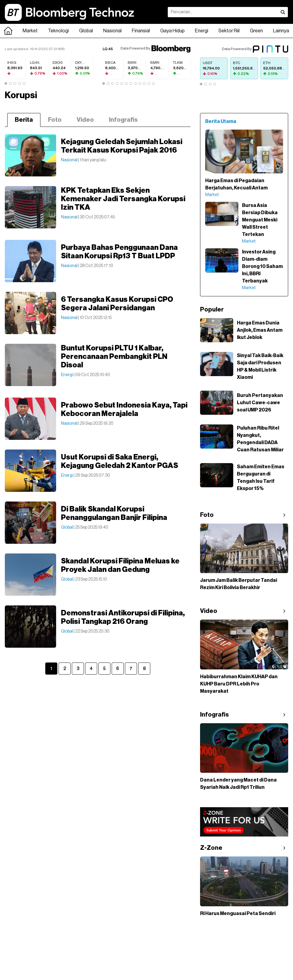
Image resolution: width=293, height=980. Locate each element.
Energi (202, 31)
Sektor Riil (229, 31)
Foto (55, 120)
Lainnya (281, 31)
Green (256, 31)
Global (86, 31)
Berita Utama (221, 121)
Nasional (112, 31)
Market (30, 31)
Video (85, 120)
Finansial (141, 31)
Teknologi (58, 31)
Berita (24, 120)
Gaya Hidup (172, 31)
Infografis (123, 120)
